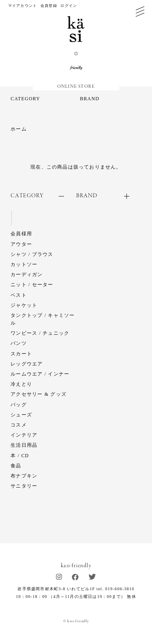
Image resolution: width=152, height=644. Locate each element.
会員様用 (21, 234)
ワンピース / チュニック (40, 333)
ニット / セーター (32, 285)
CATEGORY (25, 99)
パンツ (19, 343)
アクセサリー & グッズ (39, 394)
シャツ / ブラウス (32, 254)
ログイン (69, 6)
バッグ (19, 405)
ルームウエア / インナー (40, 374)
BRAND (90, 99)
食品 (16, 466)
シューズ (21, 415)
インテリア (24, 435)
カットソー (24, 264)
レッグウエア (27, 364)
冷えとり (21, 384)
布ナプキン (24, 476)
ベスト (19, 295)
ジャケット (24, 305)
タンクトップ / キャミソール (43, 319)
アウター (21, 244)
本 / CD (20, 456)
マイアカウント (22, 6)
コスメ (19, 425)
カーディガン (27, 274)
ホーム (19, 129)
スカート (21, 354)
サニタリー (24, 486)
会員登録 (49, 6)
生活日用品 (24, 445)
